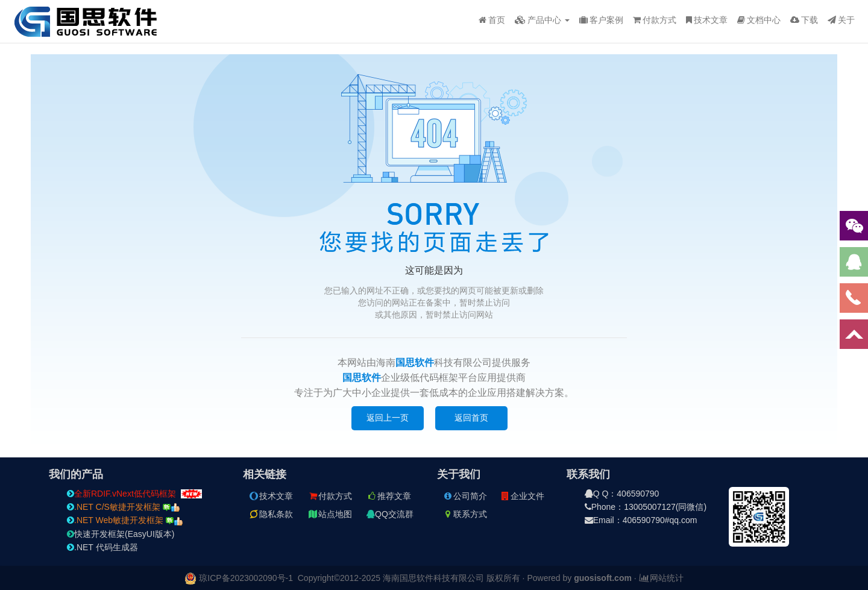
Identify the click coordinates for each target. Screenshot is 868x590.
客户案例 (601, 20)
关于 (841, 20)
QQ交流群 (390, 514)
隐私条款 (271, 514)
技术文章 (707, 20)
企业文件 (522, 496)
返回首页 (471, 418)
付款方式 (655, 20)
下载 (804, 20)
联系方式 (465, 514)
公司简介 (465, 496)
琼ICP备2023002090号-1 (246, 578)
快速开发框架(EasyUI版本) (121, 534)
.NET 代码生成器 (102, 547)
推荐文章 (389, 496)
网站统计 (661, 578)
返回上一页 (388, 418)
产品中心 (542, 20)
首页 (492, 20)
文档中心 (759, 20)
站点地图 (330, 514)
